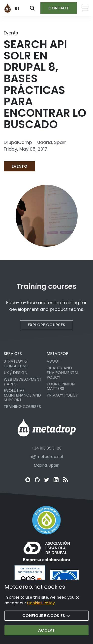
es (17, 8)
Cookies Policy (41, 608)
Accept (46, 635)
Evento (19, 166)
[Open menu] (85, 8)
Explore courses (47, 329)
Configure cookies (46, 621)
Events (11, 33)
